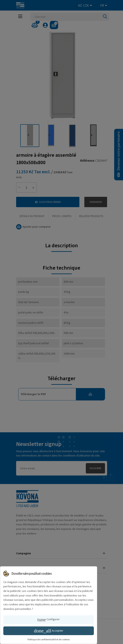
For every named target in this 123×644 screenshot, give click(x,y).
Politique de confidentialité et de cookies (49, 639)
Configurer (49, 620)
